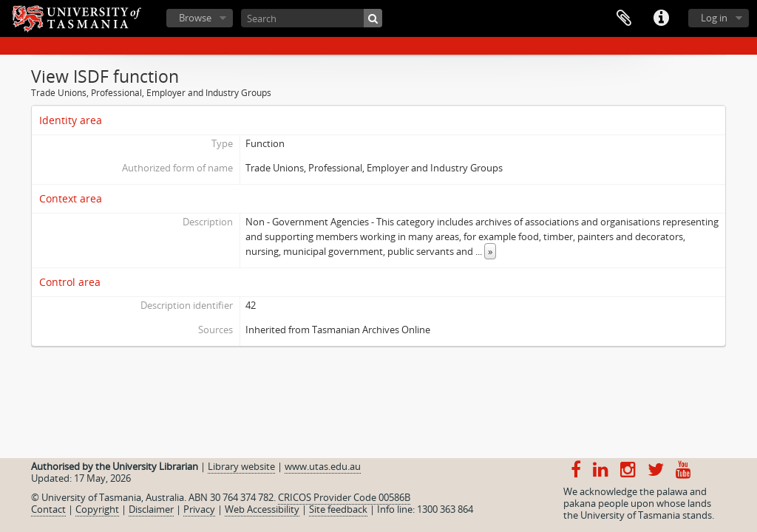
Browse (195, 18)
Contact (48, 509)
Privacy (199, 509)
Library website (241, 466)
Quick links (661, 18)
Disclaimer (151, 509)
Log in (714, 18)
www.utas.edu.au (323, 466)
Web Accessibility (262, 509)
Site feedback (338, 509)
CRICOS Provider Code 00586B (344, 497)
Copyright (97, 509)
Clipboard (624, 18)
